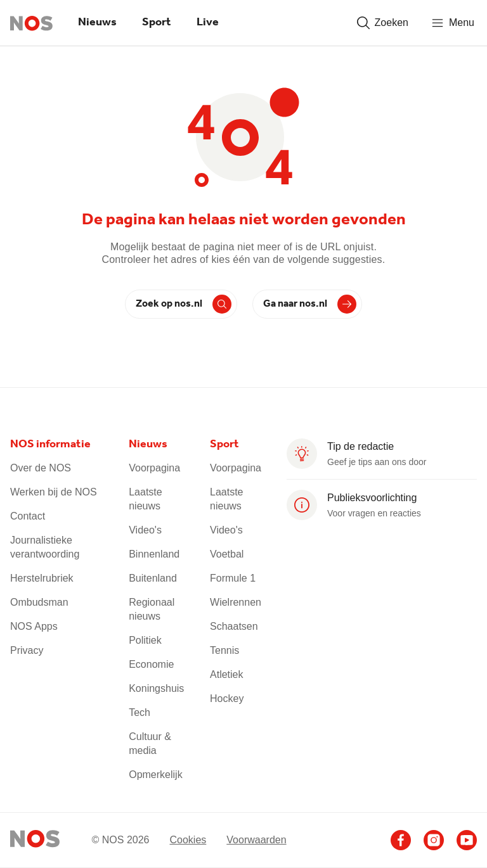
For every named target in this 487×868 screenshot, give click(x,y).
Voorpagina (154, 468)
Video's (145, 530)
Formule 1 (233, 578)
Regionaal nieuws (152, 609)
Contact (28, 516)
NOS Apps (34, 626)
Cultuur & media (150, 744)
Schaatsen (234, 626)
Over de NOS (41, 468)
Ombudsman (39, 602)
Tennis (224, 650)
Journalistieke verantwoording (45, 547)
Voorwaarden (256, 840)
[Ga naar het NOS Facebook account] (401, 840)
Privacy (27, 650)
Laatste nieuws (145, 499)
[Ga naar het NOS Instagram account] (434, 840)
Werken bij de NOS (54, 492)
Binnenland (154, 554)
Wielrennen (236, 602)
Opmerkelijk (155, 775)
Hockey (227, 699)
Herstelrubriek (42, 578)
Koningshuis (156, 688)
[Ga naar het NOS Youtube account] (467, 840)
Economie (151, 664)
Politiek (145, 640)
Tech (140, 712)
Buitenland (153, 578)
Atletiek (226, 674)
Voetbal (227, 554)
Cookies (188, 840)
